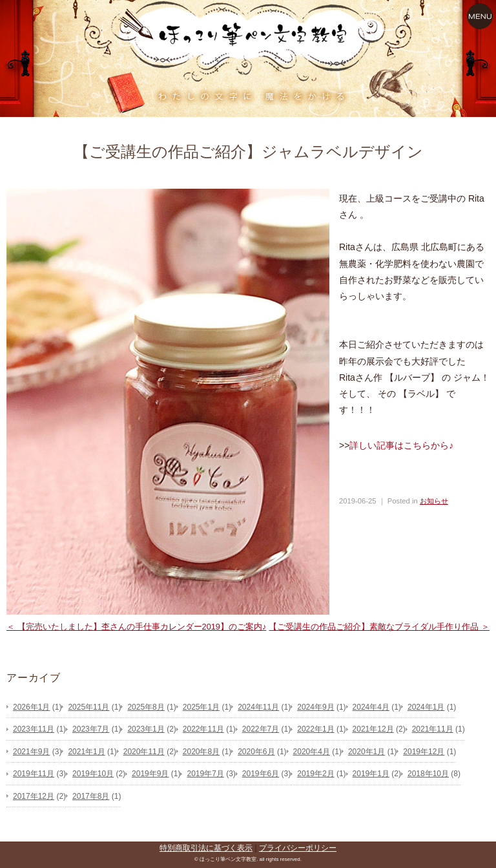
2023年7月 (91, 729)
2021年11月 (433, 729)
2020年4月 (312, 752)
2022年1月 (315, 729)
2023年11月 (34, 729)
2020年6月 (256, 752)
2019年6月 (261, 774)
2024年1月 (426, 707)
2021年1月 (86, 752)
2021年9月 (31, 752)
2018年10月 (428, 774)
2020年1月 (367, 752)
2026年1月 (31, 707)
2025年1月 (201, 707)
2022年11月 (203, 729)
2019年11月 (34, 774)
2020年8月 (201, 752)
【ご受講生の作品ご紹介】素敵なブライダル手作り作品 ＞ (379, 627)
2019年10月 (93, 774)
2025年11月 (88, 707)
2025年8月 (146, 707)
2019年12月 (424, 752)
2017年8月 (91, 796)
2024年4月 (371, 707)
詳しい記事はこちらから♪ (401, 445)
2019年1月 (371, 774)
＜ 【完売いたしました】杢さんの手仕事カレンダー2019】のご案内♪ (136, 627)
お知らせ (434, 501)
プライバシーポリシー (298, 848)
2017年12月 (34, 796)
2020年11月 (144, 752)
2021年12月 (373, 729)
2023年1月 (146, 729)
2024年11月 (258, 707)
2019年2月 (315, 774)
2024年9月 (315, 707)
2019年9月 (150, 774)
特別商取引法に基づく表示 (206, 848)
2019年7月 (205, 774)
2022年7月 (261, 729)
